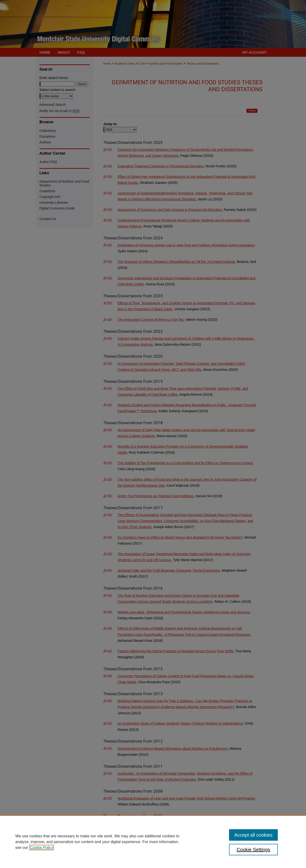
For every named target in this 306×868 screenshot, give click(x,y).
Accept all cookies (253, 835)
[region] (153, 842)
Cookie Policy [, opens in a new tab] (41, 848)
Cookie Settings (253, 850)
